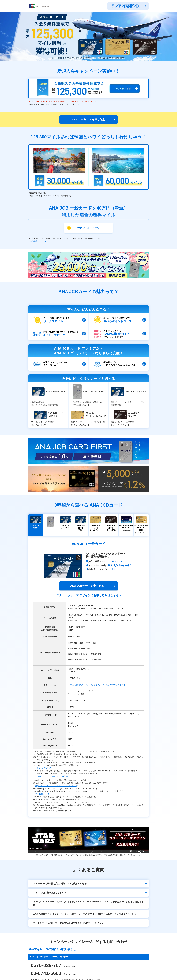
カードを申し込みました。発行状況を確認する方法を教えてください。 (69, 923)
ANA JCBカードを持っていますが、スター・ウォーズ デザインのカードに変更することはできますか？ (85, 914)
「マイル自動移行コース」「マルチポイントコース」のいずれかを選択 (96, 685)
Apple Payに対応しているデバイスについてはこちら (55, 786)
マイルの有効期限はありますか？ (50, 893)
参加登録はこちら (37, 241)
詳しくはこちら (43, 768)
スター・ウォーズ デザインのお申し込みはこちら (88, 595)
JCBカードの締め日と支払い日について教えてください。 (62, 884)
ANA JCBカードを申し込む (88, 119)
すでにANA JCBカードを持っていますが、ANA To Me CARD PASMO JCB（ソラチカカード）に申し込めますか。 (88, 903)
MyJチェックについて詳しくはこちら (51, 776)
